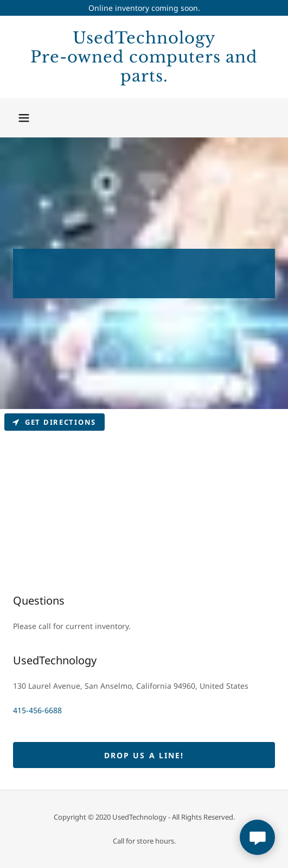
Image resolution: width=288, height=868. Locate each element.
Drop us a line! (144, 755)
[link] (144, 57)
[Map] (144, 490)
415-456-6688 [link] (37, 710)
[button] (24, 118)
